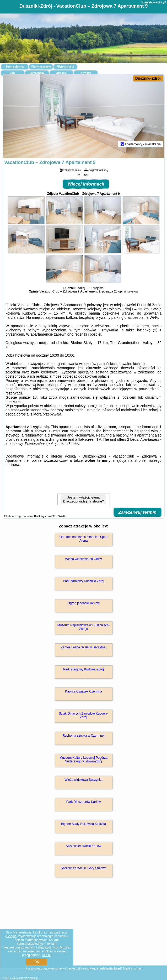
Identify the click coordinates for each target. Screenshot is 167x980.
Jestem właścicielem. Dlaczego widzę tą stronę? (83, 499)
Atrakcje (61, 73)
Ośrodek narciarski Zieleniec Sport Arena (83, 539)
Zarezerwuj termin (138, 512)
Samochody (37, 73)
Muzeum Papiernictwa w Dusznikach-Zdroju (83, 627)
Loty (12, 73)
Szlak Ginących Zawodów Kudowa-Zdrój (83, 715)
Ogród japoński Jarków (83, 603)
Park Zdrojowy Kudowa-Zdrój (83, 669)
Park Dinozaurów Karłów (83, 802)
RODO (47, 955)
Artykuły (86, 73)
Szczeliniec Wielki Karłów (83, 846)
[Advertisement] (83, 929)
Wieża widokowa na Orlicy (83, 559)
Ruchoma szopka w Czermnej (83, 736)
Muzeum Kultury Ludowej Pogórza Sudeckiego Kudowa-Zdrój (83, 760)
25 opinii (120, 291)
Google (11, 936)
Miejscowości (65, 67)
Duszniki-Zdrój (148, 78)
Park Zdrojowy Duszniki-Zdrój (83, 581)
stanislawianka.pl (154, 2)
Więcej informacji (86, 184)
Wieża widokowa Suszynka (83, 780)
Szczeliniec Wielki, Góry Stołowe (83, 868)
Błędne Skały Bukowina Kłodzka (83, 824)
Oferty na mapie (41, 67)
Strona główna (15, 67)
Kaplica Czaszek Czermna (83, 691)
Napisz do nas (132, 968)
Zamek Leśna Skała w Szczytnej (83, 647)
